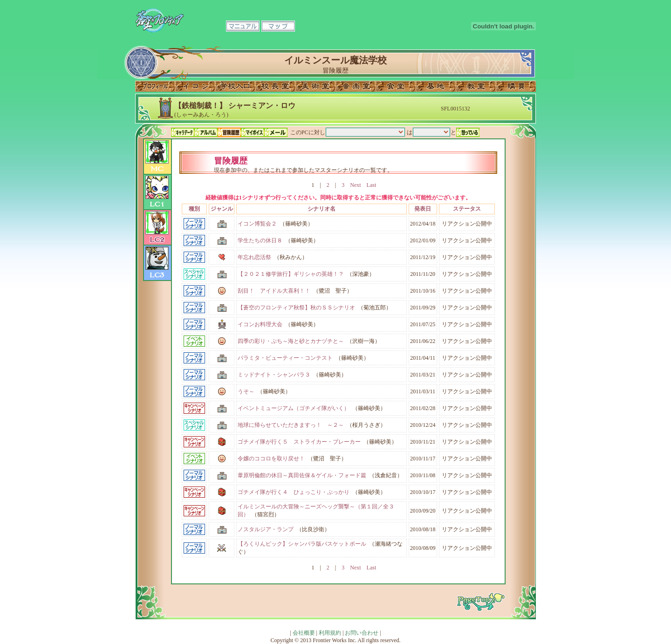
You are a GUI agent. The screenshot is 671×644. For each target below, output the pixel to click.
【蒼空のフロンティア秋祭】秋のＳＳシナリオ (296, 308)
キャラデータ (183, 132)
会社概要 (304, 633)
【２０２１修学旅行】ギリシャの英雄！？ (291, 274)
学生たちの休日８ (260, 240)
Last (372, 185)
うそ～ (246, 391)
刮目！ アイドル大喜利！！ (274, 291)
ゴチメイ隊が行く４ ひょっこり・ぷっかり (294, 492)
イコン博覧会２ (257, 224)
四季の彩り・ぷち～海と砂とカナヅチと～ (291, 341)
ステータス (467, 209)
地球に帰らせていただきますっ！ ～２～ (291, 425)
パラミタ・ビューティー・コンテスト (285, 358)
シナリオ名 (322, 209)
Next (355, 185)
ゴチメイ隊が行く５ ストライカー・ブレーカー (299, 442)
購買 (516, 86)
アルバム (206, 132)
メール (276, 132)
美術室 (315, 86)
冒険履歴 (229, 132)
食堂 (396, 86)
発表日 (423, 209)
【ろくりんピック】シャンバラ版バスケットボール (302, 544)
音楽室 (356, 86)
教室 (476, 86)
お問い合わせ (362, 633)
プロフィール (155, 86)
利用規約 (330, 633)
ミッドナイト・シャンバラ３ (274, 375)
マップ (278, 26)
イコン (195, 86)
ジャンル (222, 209)
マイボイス (253, 132)
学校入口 (235, 86)
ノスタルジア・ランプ (266, 529)
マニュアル (243, 26)
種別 (194, 209)
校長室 (275, 86)
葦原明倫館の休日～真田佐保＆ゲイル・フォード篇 (302, 475)
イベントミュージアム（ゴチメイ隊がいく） (294, 408)
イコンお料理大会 (260, 324)
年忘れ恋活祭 (254, 257)
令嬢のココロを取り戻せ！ (271, 459)
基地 (436, 86)
